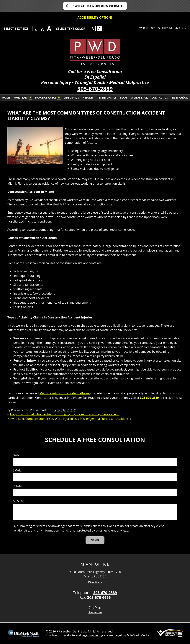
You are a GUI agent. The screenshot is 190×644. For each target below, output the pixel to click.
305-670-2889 (95, 89)
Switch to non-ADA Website (98, 6)
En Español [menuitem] (180, 98)
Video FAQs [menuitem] (71, 98)
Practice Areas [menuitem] (46, 98)
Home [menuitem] (6, 98)
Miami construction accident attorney (65, 393)
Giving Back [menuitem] (139, 98)
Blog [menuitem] (124, 98)
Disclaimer (95, 612)
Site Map (95, 607)
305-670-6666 (99, 597)
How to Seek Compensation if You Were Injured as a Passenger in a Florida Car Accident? (68, 419)
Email (17, 470)
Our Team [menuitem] (21, 98)
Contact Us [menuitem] (160, 98)
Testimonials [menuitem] (107, 98)
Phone (18, 486)
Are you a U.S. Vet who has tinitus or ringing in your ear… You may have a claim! (64, 414)
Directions (95, 582)
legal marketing (92, 635)
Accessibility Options (95, 17)
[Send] (95, 540)
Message (19, 501)
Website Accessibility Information (163, 28)
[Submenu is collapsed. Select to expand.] (30, 98)
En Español (95, 77)
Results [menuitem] (88, 98)
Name (17, 455)
